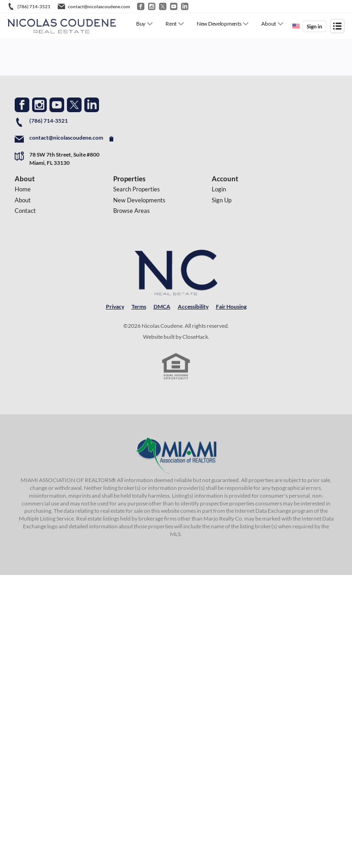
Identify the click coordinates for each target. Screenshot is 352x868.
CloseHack (195, 337)
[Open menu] (337, 26)
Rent (171, 24)
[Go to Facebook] (141, 6)
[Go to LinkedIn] (185, 6)
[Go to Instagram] (152, 6)
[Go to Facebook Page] (22, 105)
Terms (139, 307)
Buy (141, 24)
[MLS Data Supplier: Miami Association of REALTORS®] (176, 456)
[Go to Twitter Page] (74, 105)
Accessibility (193, 307)
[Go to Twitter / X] (163, 6)
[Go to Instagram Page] (39, 105)
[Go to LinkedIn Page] (92, 105)
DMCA (162, 307)
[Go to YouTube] (174, 6)
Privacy (115, 307)
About (269, 24)
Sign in (314, 26)
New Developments (219, 24)
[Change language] (296, 26)
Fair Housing (231, 307)
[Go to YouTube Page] (57, 105)
